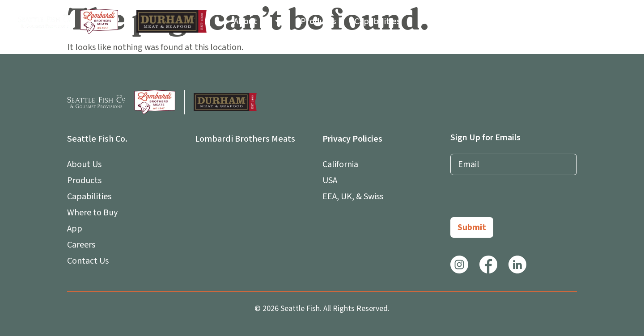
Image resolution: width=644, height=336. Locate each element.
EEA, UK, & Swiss (353, 197)
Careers (551, 21)
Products (318, 21)
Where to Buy (445, 21)
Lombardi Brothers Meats (245, 139)
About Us (258, 21)
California (340, 164)
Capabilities (377, 21)
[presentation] (518, 200)
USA (330, 181)
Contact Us (605, 21)
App (503, 21)
